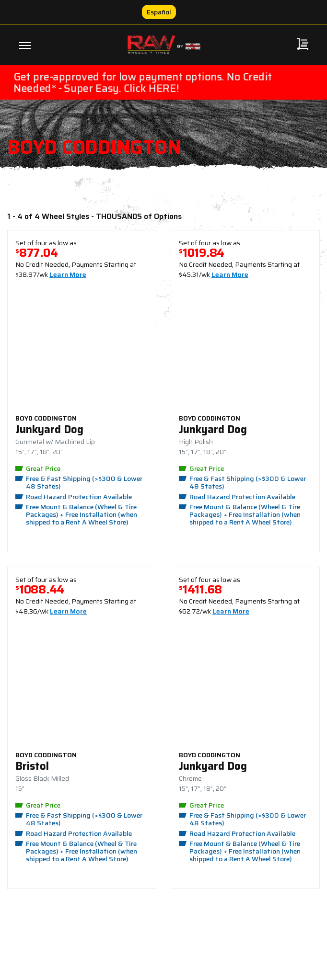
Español (159, 12)
